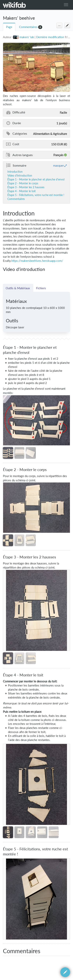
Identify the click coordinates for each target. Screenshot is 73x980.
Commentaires (28, 27)
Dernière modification (50, 37)
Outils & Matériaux (18, 288)
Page (9, 27)
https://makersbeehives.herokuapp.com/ (37, 261)
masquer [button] (58, 165)
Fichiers (41, 288)
